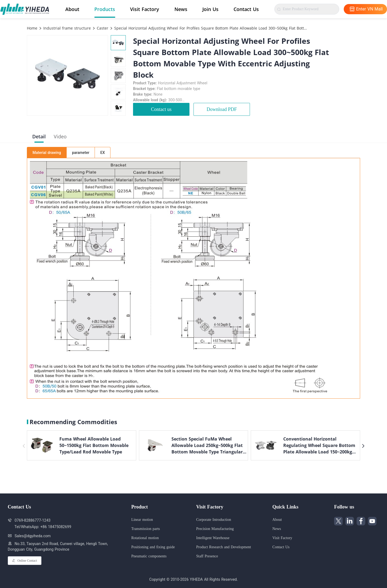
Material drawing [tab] (47, 153)
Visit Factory (145, 9)
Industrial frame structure (66, 28)
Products (105, 9)
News (181, 9)
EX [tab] (103, 153)
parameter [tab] (81, 153)
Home (32, 28)
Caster (102, 28)
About (72, 9)
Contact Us (246, 9)
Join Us (210, 9)
